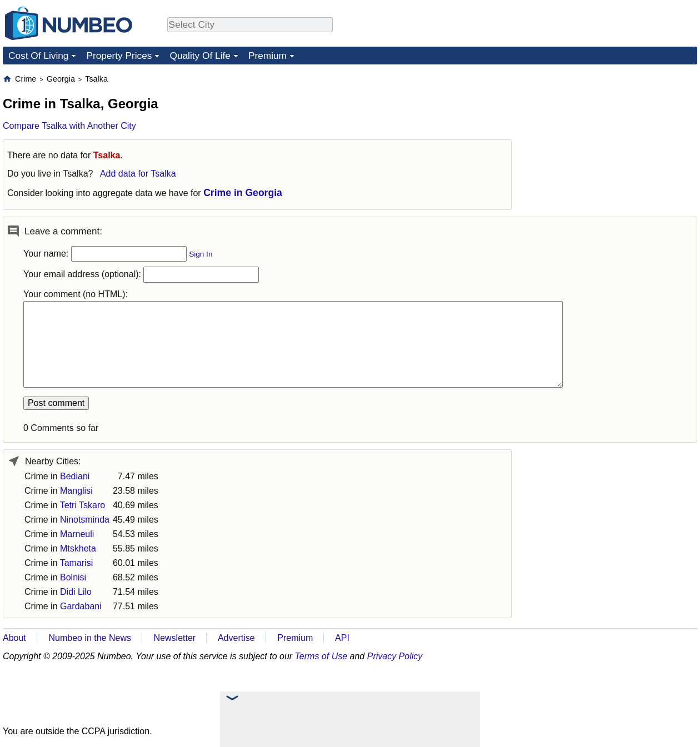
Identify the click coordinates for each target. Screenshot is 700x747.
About (14, 638)
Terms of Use (321, 656)
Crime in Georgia (243, 193)
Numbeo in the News (90, 638)
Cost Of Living (38, 56)
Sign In (201, 254)
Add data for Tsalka (138, 174)
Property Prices (119, 56)
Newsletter (175, 638)
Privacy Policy (395, 656)
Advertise (236, 638)
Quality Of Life (200, 56)
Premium (267, 56)
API (342, 638)
